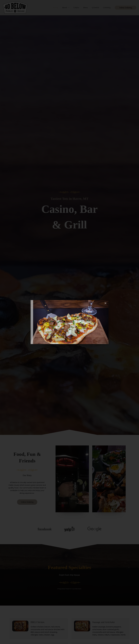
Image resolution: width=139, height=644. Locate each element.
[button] (105, 303)
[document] (69, 322)
